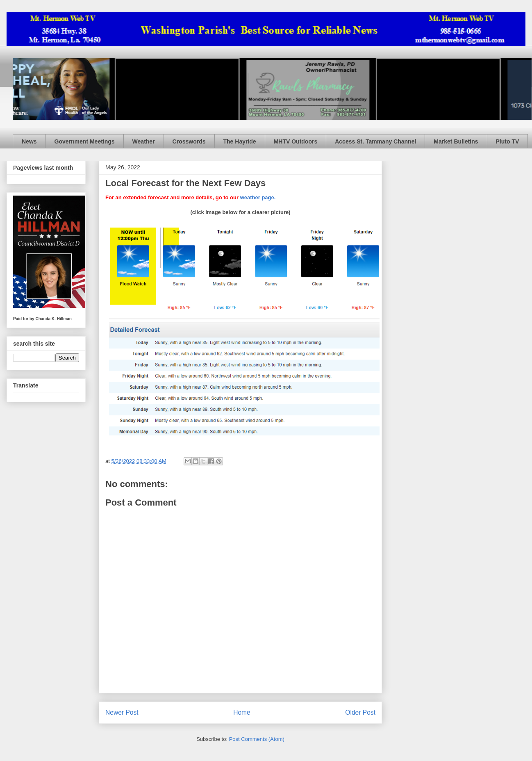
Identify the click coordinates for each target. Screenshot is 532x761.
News (29, 141)
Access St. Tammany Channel (375, 141)
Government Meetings (85, 141)
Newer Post (122, 712)
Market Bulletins (456, 141)
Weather (144, 141)
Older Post (360, 712)
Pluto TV (508, 141)
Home (242, 712)
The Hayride (240, 141)
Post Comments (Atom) (257, 739)
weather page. (258, 197)
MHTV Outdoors (296, 141)
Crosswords (189, 141)
